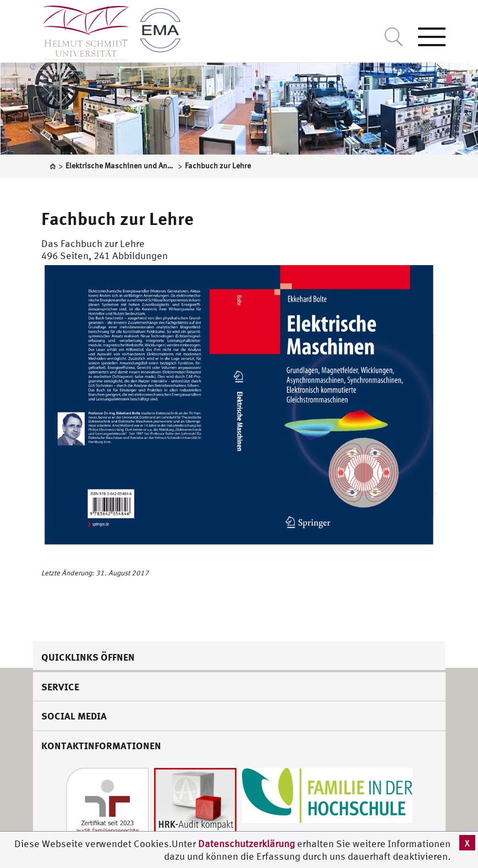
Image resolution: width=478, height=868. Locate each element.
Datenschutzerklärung (246, 844)
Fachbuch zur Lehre (117, 218)
